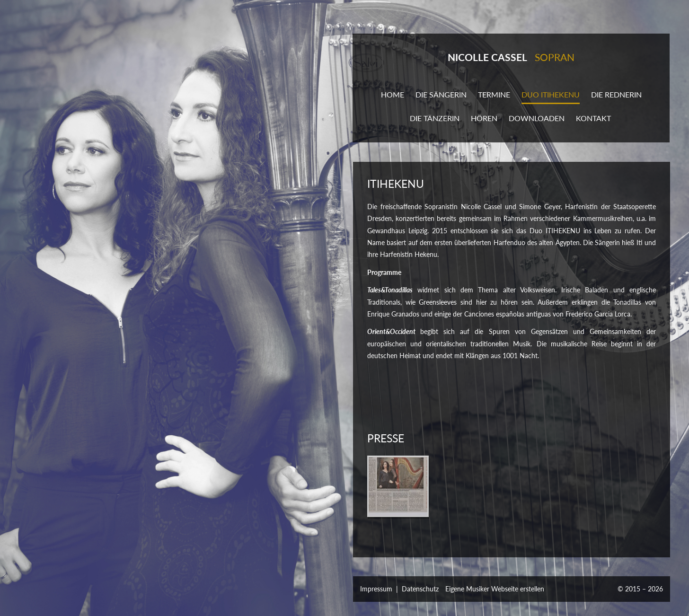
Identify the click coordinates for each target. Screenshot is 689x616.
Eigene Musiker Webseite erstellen (495, 589)
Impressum (376, 589)
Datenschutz (420, 589)
